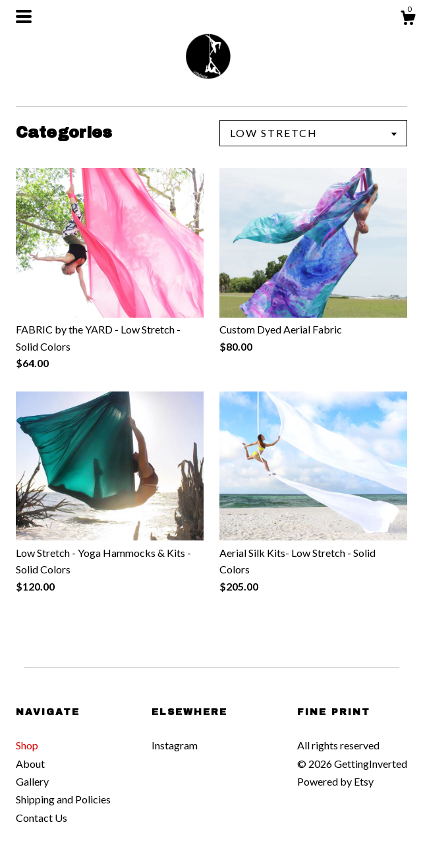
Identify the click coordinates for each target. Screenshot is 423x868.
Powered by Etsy (335, 781)
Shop (27, 745)
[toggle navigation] (24, 16)
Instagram (175, 745)
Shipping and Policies (63, 799)
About (30, 764)
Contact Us (42, 818)
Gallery (32, 781)
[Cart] (408, 20)
